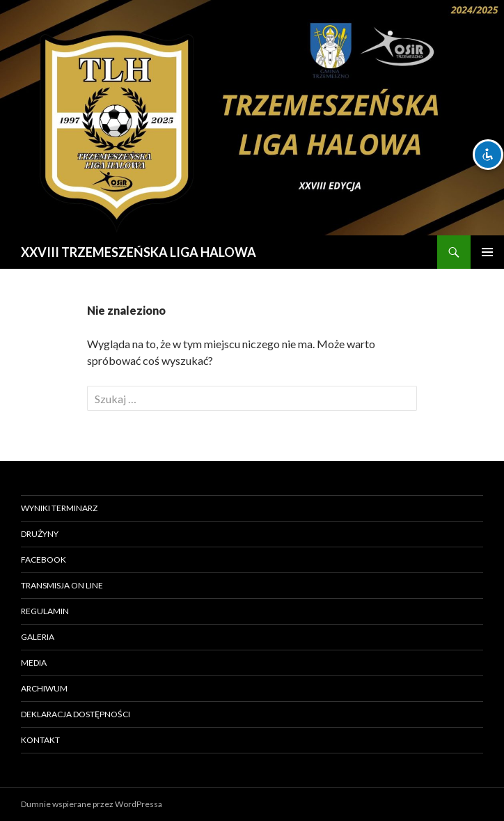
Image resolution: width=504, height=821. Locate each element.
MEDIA (34, 663)
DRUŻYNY (40, 534)
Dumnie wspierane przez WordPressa (92, 804)
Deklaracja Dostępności (76, 714)
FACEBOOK (44, 560)
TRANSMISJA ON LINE (62, 585)
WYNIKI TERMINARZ (59, 508)
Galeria (38, 637)
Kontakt (40, 740)
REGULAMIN (45, 611)
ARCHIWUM (44, 688)
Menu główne (487, 252)
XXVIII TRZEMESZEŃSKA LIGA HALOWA (139, 252)
